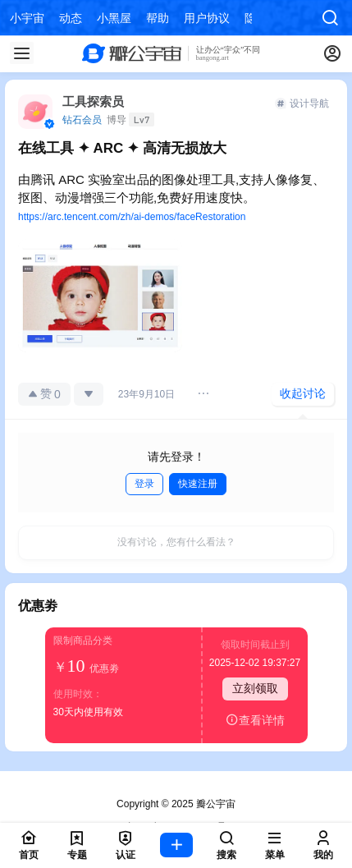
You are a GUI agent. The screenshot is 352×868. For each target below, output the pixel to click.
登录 (144, 484)
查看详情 (255, 720)
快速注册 (198, 484)
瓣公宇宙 (215, 804)
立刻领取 (255, 688)
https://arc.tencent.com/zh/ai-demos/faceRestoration (132, 217)
